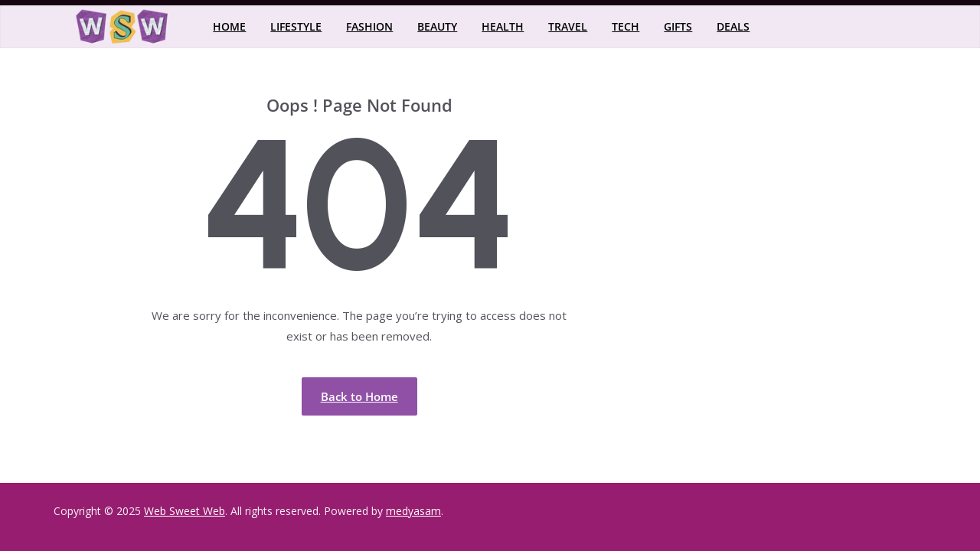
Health (503, 26)
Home (229, 26)
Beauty (437, 26)
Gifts (678, 26)
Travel (568, 26)
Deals (733, 26)
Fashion (369, 26)
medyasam (413, 511)
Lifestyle (296, 26)
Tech (626, 26)
